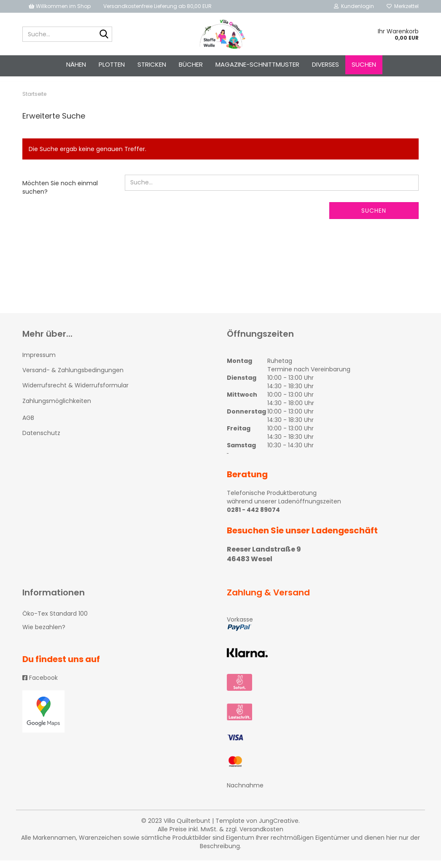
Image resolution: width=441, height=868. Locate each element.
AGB (28, 425)
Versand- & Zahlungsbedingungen (73, 378)
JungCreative (279, 828)
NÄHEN (76, 64)
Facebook (40, 685)
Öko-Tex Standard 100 (55, 621)
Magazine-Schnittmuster (257, 64)
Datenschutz (41, 441)
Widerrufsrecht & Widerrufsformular (75, 393)
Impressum (39, 362)
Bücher (191, 64)
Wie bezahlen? (44, 635)
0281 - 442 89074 (253, 517)
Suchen (364, 64)
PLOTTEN (112, 64)
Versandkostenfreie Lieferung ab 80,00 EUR (157, 6)
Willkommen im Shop (60, 6)
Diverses (325, 64)
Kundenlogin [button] (354, 6)
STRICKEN (152, 64)
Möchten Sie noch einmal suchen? (60, 195)
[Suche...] (104, 35)
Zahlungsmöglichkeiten (57, 408)
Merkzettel (403, 6)
